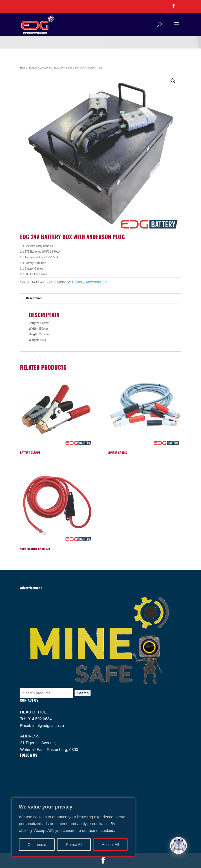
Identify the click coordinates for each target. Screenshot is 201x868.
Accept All (110, 845)
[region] (73, 827)
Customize (37, 845)
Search (83, 693)
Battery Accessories (40, 68)
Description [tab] (34, 298)
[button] (173, 81)
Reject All (74, 845)
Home (24, 68)
